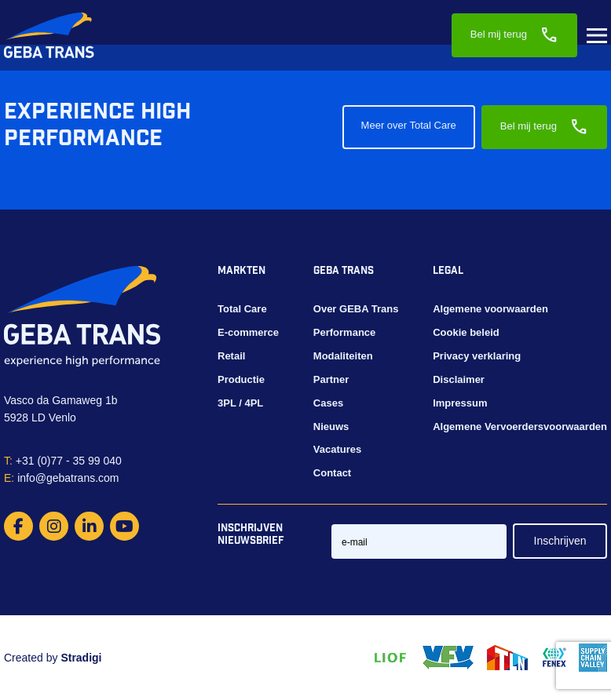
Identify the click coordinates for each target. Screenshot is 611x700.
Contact (332, 473)
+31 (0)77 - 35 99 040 (63, 461)
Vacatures (337, 449)
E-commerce (248, 332)
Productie (241, 379)
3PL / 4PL (240, 403)
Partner (331, 379)
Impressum (460, 403)
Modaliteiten (343, 356)
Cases (328, 403)
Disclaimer (459, 379)
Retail (231, 356)
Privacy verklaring (477, 356)
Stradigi (81, 658)
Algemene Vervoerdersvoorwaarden (520, 427)
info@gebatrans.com (62, 478)
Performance (344, 332)
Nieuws (331, 427)
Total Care (242, 309)
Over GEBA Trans (356, 309)
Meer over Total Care (409, 125)
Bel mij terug (514, 35)
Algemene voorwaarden (490, 309)
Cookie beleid (466, 332)
